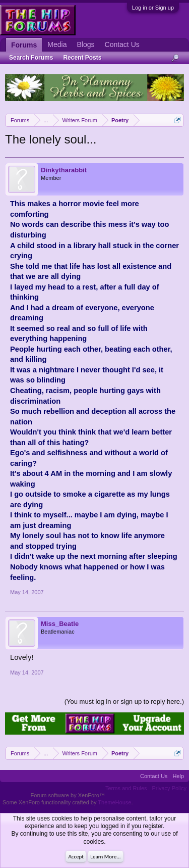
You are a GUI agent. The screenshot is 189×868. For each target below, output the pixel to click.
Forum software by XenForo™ (68, 795)
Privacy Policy (169, 788)
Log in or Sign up (153, 8)
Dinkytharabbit (64, 170)
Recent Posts (82, 58)
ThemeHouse (114, 802)
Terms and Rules (126, 788)
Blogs (85, 44)
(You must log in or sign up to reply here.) (124, 702)
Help (178, 776)
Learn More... (105, 857)
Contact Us (122, 44)
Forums (24, 45)
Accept (76, 857)
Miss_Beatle (60, 624)
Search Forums (31, 58)
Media (57, 44)
